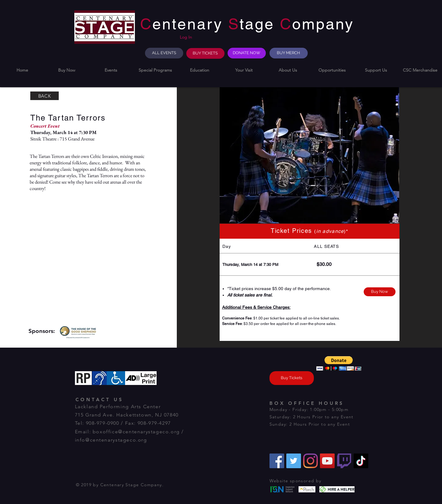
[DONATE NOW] (247, 53)
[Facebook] (277, 461)
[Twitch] (344, 461)
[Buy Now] (380, 292)
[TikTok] (361, 461)
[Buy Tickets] (292, 378)
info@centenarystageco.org (111, 440)
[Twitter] (294, 461)
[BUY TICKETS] (205, 53)
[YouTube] (327, 461)
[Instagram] (310, 461)
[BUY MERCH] (289, 53)
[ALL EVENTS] (164, 53)
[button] (67, 70)
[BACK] (45, 96)
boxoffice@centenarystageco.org (136, 432)
